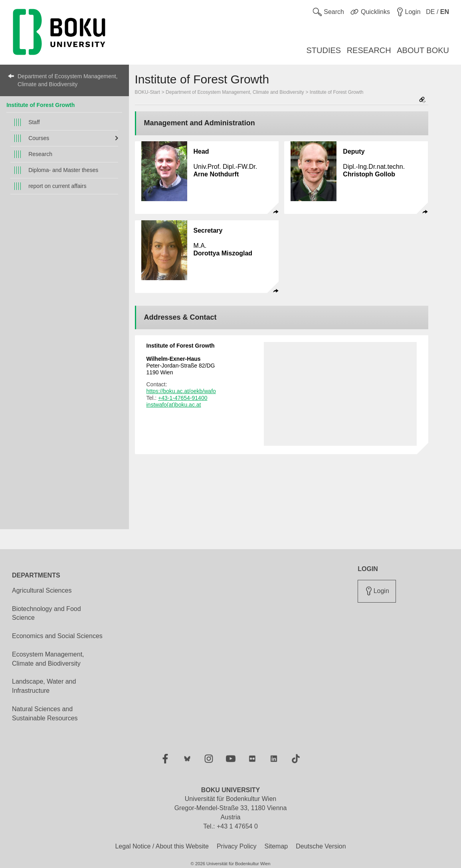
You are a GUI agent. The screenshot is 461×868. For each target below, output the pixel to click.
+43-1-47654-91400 (183, 398)
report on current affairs (57, 186)
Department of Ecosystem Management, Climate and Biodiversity (68, 80)
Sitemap (276, 846)
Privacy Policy (237, 846)
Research (40, 154)
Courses (39, 138)
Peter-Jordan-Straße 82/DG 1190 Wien (181, 366)
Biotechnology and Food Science (46, 613)
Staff (34, 122)
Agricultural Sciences (42, 590)
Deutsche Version (321, 846)
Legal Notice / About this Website (162, 846)
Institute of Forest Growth (41, 105)
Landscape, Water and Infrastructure (44, 686)
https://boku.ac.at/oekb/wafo (181, 391)
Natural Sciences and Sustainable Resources (45, 714)
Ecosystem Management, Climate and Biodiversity (48, 659)
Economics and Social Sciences (57, 636)
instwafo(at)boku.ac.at (174, 405)
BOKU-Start (147, 92)
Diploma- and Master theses (63, 170)
